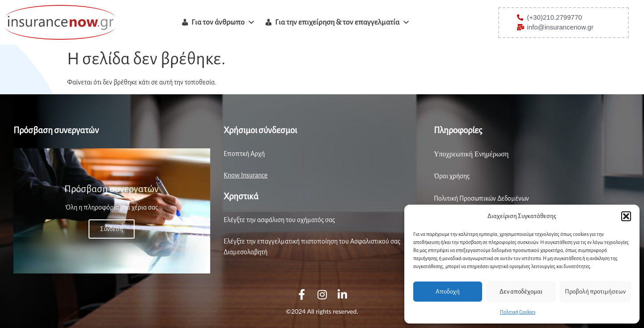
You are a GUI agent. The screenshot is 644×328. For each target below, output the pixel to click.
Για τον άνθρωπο (223, 22)
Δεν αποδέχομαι (521, 292)
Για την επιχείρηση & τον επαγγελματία (343, 22)
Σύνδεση (112, 229)
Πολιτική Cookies (518, 312)
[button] (626, 216)
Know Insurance (246, 175)
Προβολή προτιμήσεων (595, 292)
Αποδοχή (448, 292)
